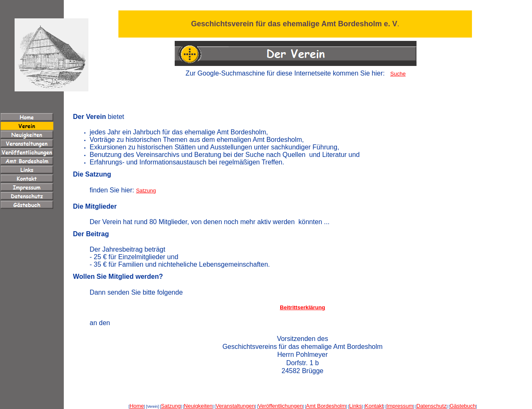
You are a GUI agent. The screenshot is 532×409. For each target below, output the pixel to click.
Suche (398, 74)
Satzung (146, 191)
